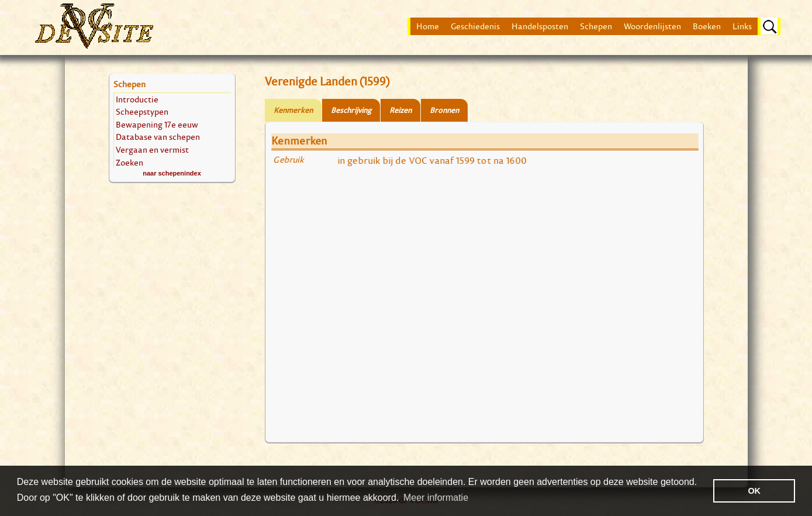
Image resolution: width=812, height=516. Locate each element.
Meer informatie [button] (436, 498)
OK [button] (754, 491)
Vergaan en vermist (152, 149)
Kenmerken (293, 110)
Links (742, 26)
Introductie (137, 99)
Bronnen (444, 110)
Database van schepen (158, 137)
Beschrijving (351, 110)
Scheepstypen (142, 111)
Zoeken (129, 162)
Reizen (400, 110)
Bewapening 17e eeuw (157, 124)
